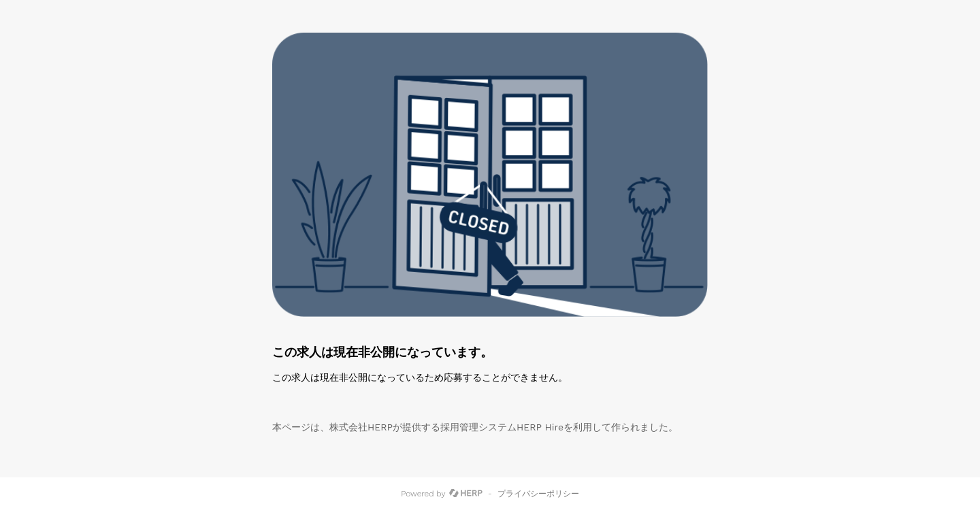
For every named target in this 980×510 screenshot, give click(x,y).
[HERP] (466, 494)
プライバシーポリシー (538, 494)
